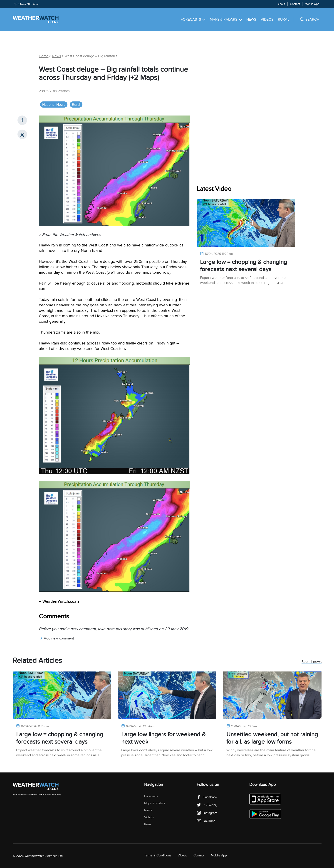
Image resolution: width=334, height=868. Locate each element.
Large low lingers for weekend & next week (163, 738)
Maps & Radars (226, 20)
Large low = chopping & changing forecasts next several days (244, 266)
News (251, 20)
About (281, 4)
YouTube (206, 821)
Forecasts (193, 20)
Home (44, 56)
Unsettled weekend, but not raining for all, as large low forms (272, 738)
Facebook (207, 797)
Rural (284, 20)
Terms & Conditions (158, 855)
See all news (312, 662)
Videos (267, 20)
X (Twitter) (207, 805)
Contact (295, 4)
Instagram (207, 813)
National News (54, 105)
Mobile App (312, 4)
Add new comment (57, 638)
